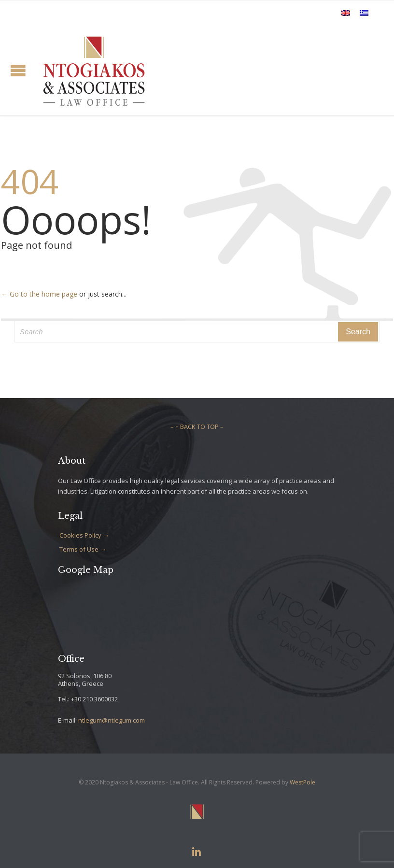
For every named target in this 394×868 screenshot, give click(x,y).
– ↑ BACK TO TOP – (197, 427)
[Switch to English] (346, 13)
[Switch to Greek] (364, 13)
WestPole (303, 782)
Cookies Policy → (84, 535)
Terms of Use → (83, 549)
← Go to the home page (39, 294)
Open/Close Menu (18, 70)
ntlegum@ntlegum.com (112, 720)
